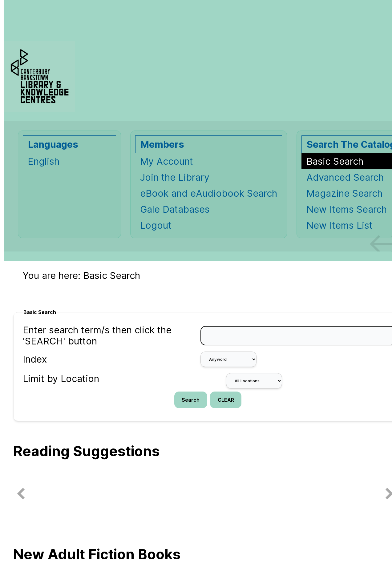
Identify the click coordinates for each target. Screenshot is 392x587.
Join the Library (175, 177)
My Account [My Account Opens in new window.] (167, 161)
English (44, 161)
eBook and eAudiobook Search (209, 193)
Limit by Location (61, 379)
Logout (156, 225)
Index (35, 359)
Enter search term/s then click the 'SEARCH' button (97, 336)
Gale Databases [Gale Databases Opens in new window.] (175, 209)
